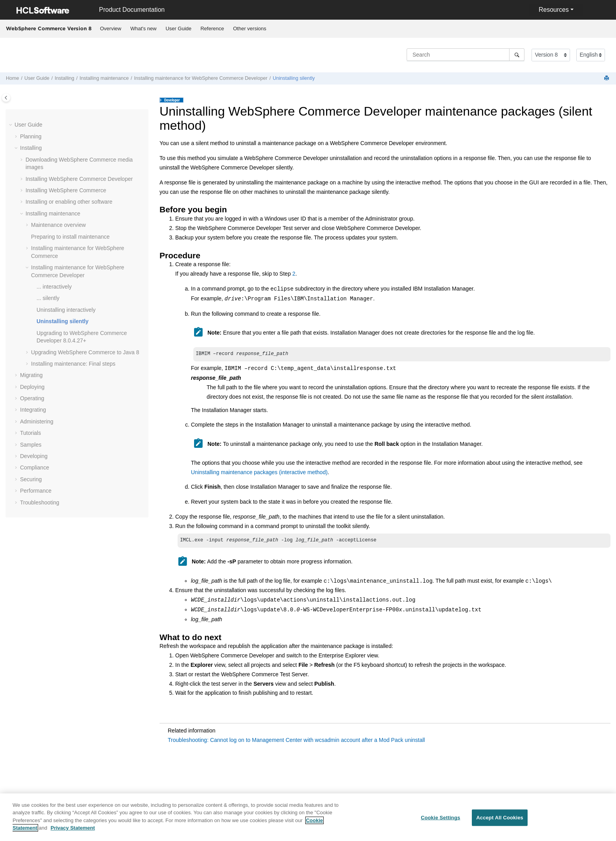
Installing (64, 78)
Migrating (31, 375)
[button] (11, 125)
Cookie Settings (440, 823)
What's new (144, 29)
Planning (31, 136)
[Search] (517, 55)
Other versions (250, 29)
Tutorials (30, 433)
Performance (36, 491)
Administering (37, 421)
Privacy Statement (73, 833)
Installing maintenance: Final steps (73, 364)
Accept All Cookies (500, 823)
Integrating (33, 410)
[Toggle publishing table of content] (6, 98)
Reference (212, 29)
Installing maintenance (104, 78)
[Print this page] (607, 78)
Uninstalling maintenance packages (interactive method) (259, 473)
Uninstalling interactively (66, 310)
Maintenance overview (58, 225)
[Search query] (466, 55)
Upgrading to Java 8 (85, 352)
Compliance (35, 467)
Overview (111, 29)
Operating (32, 398)
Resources (554, 10)
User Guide (178, 29)
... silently (48, 298)
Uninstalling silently (294, 78)
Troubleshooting (40, 502)
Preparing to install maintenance (70, 237)
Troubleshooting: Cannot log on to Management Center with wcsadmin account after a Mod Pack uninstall (296, 742)
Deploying (32, 387)
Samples (31, 445)
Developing (34, 456)
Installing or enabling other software (69, 202)
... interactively (54, 287)
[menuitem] (111, 29)
